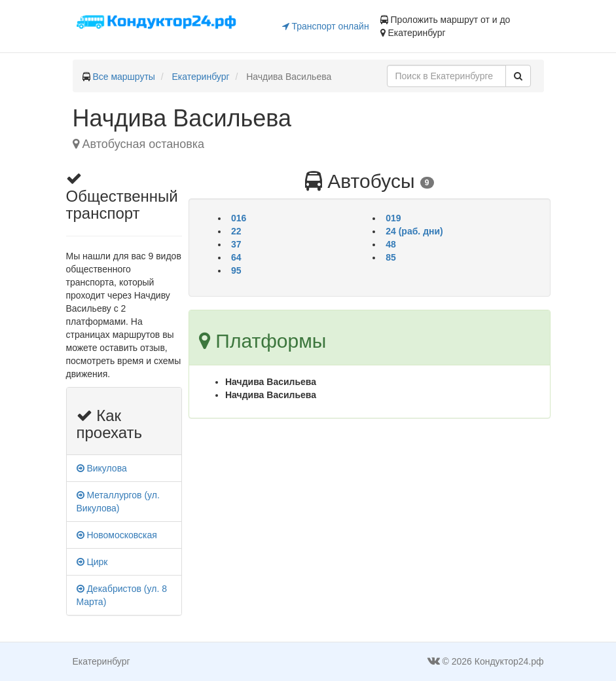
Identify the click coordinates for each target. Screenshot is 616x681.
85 (391, 257)
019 (393, 218)
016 (239, 218)
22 (236, 231)
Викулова (102, 468)
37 (236, 244)
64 (236, 257)
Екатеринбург (201, 77)
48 (391, 244)
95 (236, 270)
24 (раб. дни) (414, 231)
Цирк (92, 562)
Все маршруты (124, 77)
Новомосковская (117, 535)
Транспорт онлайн (326, 26)
